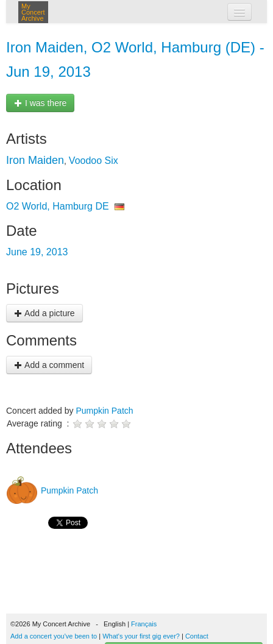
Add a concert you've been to (54, 636)
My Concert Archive (33, 12)
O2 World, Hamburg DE (58, 206)
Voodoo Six (94, 161)
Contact (197, 636)
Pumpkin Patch (104, 411)
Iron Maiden (35, 160)
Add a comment (49, 365)
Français (144, 624)
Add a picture (44, 313)
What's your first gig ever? (141, 636)
